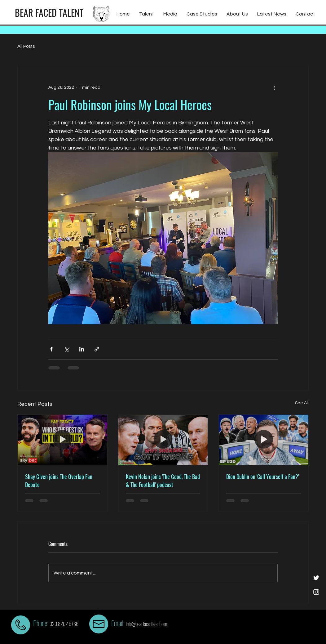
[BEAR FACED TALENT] (49, 13)
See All (302, 403)
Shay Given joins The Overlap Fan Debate (59, 481)
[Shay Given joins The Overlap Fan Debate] (62, 440)
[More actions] (274, 87)
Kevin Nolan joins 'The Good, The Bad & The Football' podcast (163, 481)
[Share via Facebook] (51, 349)
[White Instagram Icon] (316, 592)
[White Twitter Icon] (316, 578)
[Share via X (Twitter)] (66, 349)
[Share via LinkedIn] (82, 349)
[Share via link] (97, 349)
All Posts (26, 46)
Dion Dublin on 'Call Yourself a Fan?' (262, 476)
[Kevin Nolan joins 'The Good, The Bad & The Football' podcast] (163, 440)
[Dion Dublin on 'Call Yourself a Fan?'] (264, 440)
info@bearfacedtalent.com (147, 624)
